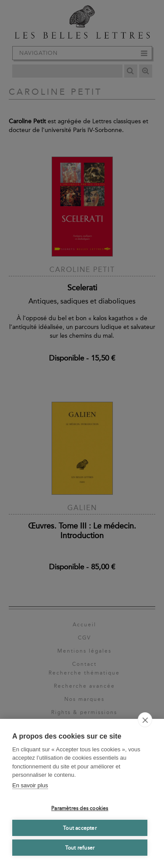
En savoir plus (30, 785)
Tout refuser (80, 848)
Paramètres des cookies (80, 808)
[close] (145, 720)
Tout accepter (80, 828)
